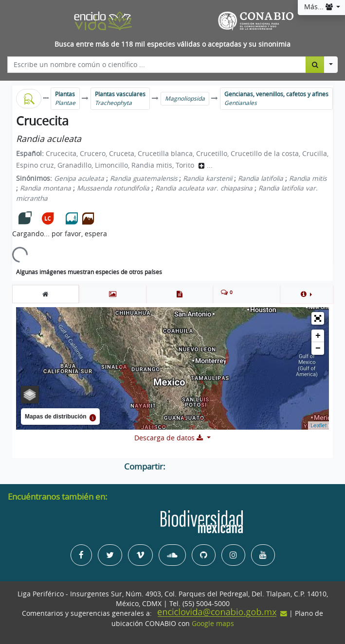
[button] (306, 294)
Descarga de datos (170, 438)
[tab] (45, 294)
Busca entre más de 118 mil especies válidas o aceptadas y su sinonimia (172, 44)
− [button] (318, 348)
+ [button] (318, 336)
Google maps (213, 624)
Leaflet (318, 425)
